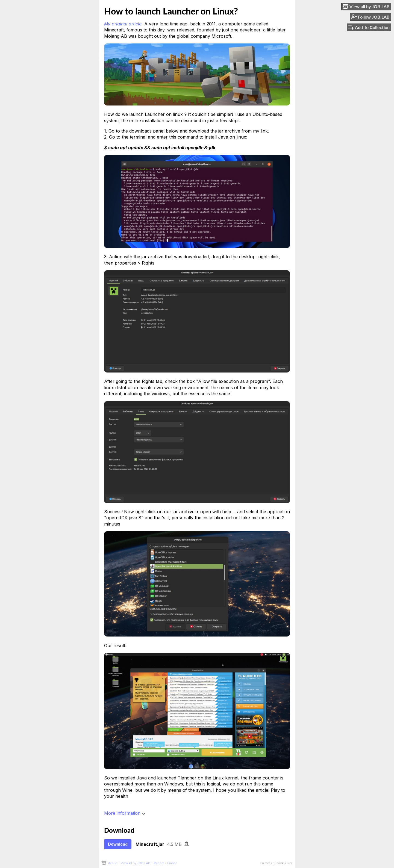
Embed (172, 863)
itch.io (113, 863)
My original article (123, 24)
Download (118, 844)
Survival (278, 863)
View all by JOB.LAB (136, 863)
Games (265, 863)
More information (125, 813)
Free (290, 863)
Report (159, 863)
